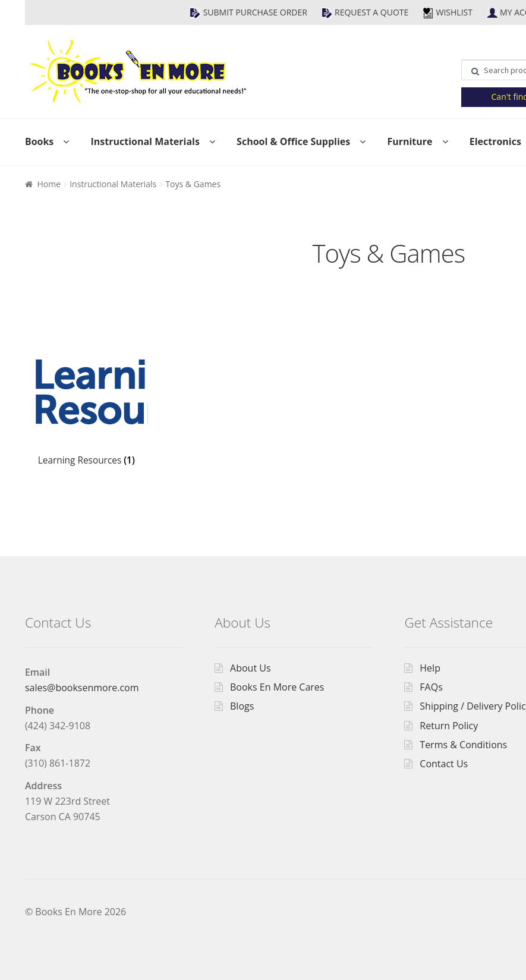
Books (39, 141)
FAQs (431, 687)
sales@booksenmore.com (82, 688)
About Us (251, 668)
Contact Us (444, 764)
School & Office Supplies (293, 141)
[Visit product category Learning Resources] (86, 407)
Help (430, 668)
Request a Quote (371, 12)
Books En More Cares (277, 687)
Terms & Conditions (463, 745)
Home (49, 184)
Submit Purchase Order (255, 12)
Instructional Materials (145, 141)
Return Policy (449, 726)
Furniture (410, 141)
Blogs (242, 706)
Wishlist (454, 12)
